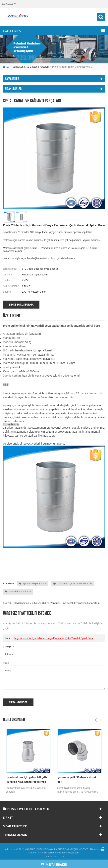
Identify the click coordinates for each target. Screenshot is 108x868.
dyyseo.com (73, 853)
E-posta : (8, 647)
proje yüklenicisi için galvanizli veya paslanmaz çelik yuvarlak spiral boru (53, 638)
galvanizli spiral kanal (33, 583)
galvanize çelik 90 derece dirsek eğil (77, 779)
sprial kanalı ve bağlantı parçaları (31, 67)
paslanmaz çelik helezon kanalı (73, 583)
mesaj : (7, 663)
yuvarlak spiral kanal (18, 591)
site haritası (52, 856)
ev (6, 67)
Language (8, 4)
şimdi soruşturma (21, 305)
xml (63, 856)
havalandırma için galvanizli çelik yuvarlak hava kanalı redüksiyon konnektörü (57, 603)
